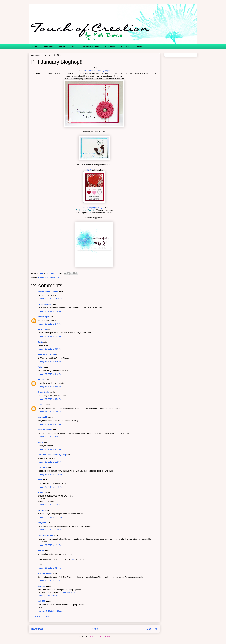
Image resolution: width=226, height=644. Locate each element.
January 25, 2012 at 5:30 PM (50, 361)
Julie (40, 367)
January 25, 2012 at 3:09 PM (50, 349)
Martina (41, 550)
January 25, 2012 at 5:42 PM (50, 374)
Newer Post (37, 629)
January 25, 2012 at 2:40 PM (50, 324)
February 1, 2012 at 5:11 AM (49, 596)
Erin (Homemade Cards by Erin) (52, 455)
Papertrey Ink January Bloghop (98, 71)
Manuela (41, 586)
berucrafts (42, 329)
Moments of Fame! (91, 46)
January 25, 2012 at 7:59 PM (50, 412)
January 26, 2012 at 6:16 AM (49, 505)
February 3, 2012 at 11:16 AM (50, 611)
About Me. (125, 46)
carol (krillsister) (45, 430)
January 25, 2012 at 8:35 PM (50, 449)
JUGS (88, 170)
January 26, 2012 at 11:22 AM (50, 517)
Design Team (48, 46)
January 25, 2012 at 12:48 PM (50, 299)
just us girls (50, 277)
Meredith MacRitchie (47, 354)
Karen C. (41, 405)
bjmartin (41, 379)
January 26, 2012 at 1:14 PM (50, 545)
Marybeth (42, 523)
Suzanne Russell (45, 573)
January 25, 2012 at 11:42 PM (50, 487)
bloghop (41, 277)
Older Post (152, 629)
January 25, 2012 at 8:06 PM (50, 437)
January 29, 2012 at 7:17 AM (49, 581)
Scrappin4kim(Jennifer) (48, 292)
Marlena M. (42, 417)
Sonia (40, 342)
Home (34, 46)
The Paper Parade (46, 535)
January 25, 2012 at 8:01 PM (50, 424)
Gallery (62, 46)
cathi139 (41, 601)
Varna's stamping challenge (92, 207)
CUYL (73, 559)
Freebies (138, 46)
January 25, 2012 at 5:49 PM (50, 387)
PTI (65, 73)
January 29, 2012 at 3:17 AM (49, 568)
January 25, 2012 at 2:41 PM (50, 336)
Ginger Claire (44, 392)
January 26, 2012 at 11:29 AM (50, 530)
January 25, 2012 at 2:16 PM (50, 311)
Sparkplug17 (43, 317)
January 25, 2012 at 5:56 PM (50, 399)
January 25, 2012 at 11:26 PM (50, 474)
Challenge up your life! (71, 592)
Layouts (74, 46)
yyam (40, 480)
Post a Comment (42, 616)
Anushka (42, 492)
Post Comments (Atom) (100, 636)
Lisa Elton (42, 467)
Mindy (40, 442)
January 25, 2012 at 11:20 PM (50, 462)
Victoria (41, 510)
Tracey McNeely (45, 304)
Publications (110, 46)
